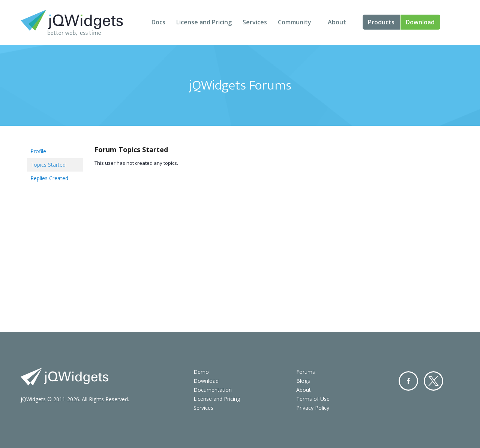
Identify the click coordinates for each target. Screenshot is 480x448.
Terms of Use (313, 399)
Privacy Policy (313, 408)
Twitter (433, 381)
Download (420, 22)
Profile (38, 151)
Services (255, 22)
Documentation (213, 390)
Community (295, 22)
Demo (201, 372)
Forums (306, 372)
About (337, 22)
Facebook (408, 381)
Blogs (303, 381)
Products (381, 22)
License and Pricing (204, 22)
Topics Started (48, 165)
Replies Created (49, 178)
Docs (158, 22)
